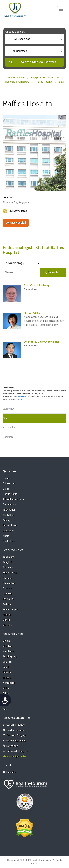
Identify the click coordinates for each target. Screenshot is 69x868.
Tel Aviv (7, 672)
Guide (6, 489)
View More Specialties (15, 757)
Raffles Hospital (44, 82)
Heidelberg (9, 683)
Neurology (12, 746)
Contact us (9, 541)
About (6, 536)
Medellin (7, 625)
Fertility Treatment (16, 741)
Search (53, 272)
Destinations (10, 505)
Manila (6, 620)
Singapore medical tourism (44, 77)
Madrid (7, 615)
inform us (18, 399)
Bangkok (8, 562)
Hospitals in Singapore (17, 82)
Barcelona (8, 568)
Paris (6, 709)
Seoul (6, 667)
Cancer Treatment (16, 725)
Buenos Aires (10, 573)
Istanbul (7, 594)
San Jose (8, 662)
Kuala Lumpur (10, 610)
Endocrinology (14, 263)
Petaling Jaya (10, 657)
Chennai (7, 578)
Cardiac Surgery (15, 730)
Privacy (7, 520)
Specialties (9, 428)
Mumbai (7, 646)
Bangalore (8, 557)
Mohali (6, 688)
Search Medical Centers (39, 62)
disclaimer (22, 396)
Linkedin (9, 772)
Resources (8, 515)
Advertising (9, 484)
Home (6, 478)
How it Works (10, 494)
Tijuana (7, 678)
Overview (8, 409)
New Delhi (8, 652)
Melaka (7, 641)
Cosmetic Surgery (16, 735)
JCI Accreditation (18, 211)
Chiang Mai (9, 583)
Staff (61, 82)
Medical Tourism (15, 77)
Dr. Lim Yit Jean (33, 313)
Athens (7, 693)
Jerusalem (8, 599)
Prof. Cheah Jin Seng (36, 286)
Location (8, 437)
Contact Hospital (16, 223)
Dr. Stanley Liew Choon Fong (42, 342)
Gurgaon (8, 589)
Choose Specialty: (16, 32)
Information (9, 510)
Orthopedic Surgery (17, 751)
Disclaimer (8, 531)
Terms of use (10, 525)
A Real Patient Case (13, 499)
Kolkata (7, 604)
